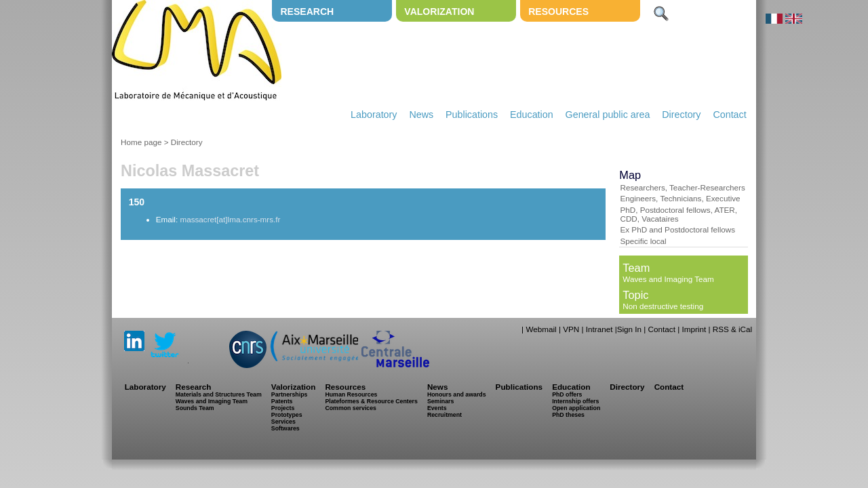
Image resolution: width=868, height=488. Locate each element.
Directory (681, 115)
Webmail (541, 329)
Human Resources (351, 394)
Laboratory (374, 115)
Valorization (439, 12)
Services (283, 422)
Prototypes (287, 415)
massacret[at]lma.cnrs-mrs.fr (230, 219)
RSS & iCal (732, 329)
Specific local (643, 241)
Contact (729, 115)
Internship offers (575, 401)
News (421, 115)
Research (307, 12)
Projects (283, 408)
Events (437, 408)
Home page (141, 142)
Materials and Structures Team (219, 394)
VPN (571, 329)
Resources (558, 12)
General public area (608, 115)
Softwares (285, 428)
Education (532, 115)
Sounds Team (195, 408)
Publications (472, 115)
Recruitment (445, 415)
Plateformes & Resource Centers (371, 401)
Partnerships (290, 394)
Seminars (440, 401)
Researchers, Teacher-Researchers (682, 187)
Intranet (599, 329)
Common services (351, 408)
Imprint (694, 329)
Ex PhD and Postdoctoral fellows (677, 229)
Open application (576, 408)
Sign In (629, 329)
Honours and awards (457, 394)
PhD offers (567, 394)
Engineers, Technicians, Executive (680, 198)
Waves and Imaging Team (668, 279)
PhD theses (568, 415)
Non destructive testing (663, 306)
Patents (282, 401)
